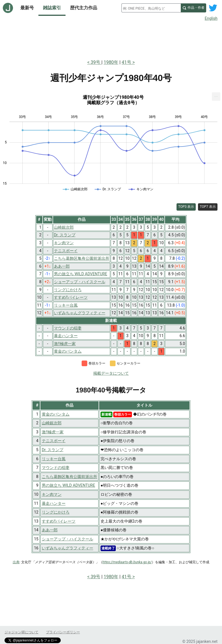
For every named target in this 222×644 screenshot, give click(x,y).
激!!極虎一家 (53, 432)
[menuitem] (216, 97)
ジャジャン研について (21, 632)
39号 (96, 62)
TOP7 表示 (208, 207)
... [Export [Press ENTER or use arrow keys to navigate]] (216, 95)
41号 (127, 62)
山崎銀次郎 (52, 423)
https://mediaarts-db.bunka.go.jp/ (127, 562)
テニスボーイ (54, 441)
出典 (16, 562)
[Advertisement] (111, 39)
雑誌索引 (52, 8)
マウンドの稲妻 (56, 468)
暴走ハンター (54, 503)
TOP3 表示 (186, 207)
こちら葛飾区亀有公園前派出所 (69, 477)
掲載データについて (111, 373)
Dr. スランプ (53, 450)
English (211, 18)
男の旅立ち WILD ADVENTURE (68, 485)
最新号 (27, 8)
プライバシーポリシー (63, 632)
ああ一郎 (50, 530)
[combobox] (151, 8)
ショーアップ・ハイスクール (68, 539)
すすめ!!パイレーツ (59, 521)
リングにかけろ (56, 512)
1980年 (111, 62)
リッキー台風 (54, 459)
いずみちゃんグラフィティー (68, 548)
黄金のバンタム (56, 414)
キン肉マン (52, 494)
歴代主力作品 (84, 8)
